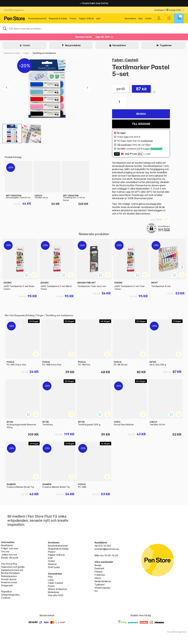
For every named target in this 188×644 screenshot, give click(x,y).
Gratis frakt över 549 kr (94, 3)
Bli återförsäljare (10, 573)
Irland (98, 578)
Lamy (51, 580)
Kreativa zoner (9, 582)
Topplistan (165, 45)
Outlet (148, 18)
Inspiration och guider (13, 567)
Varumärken (130, 18)
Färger (26, 53)
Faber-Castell (125, 60)
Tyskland (100, 585)
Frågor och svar (10, 548)
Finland (98, 572)
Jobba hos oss (9, 555)
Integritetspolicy (10, 595)
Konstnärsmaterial (37, 18)
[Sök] (94, 28)
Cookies (6, 598)
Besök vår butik (10, 558)
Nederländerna (103, 581)
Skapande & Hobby (58, 18)
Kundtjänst (160, 10)
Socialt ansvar (9, 579)
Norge (98, 565)
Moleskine (53, 592)
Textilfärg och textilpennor (44, 53)
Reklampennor (9, 576)
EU (96, 591)
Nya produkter (73, 45)
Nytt (141, 18)
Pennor (73, 18)
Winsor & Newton (57, 589)
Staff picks (54, 567)
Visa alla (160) (56, 595)
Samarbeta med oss (12, 570)
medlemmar (147, 141)
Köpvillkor (7, 592)
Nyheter (52, 564)
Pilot (50, 577)
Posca (51, 586)
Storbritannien (103, 588)
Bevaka (141, 114)
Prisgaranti (7, 585)
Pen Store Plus (9, 564)
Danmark (99, 568)
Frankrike (100, 575)
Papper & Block (86, 18)
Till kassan (141, 124)
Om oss (5, 551)
